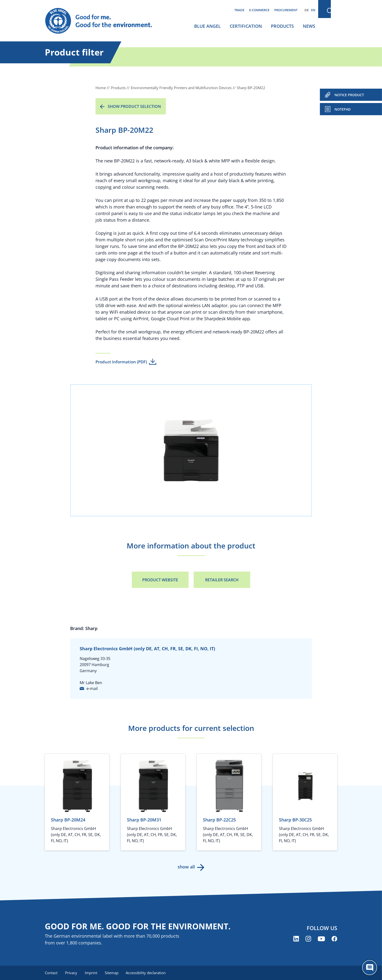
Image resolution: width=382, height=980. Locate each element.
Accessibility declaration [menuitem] (147, 973)
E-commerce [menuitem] (259, 10)
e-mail (92, 688)
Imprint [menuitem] (91, 973)
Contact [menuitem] (51, 973)
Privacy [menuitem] (71, 973)
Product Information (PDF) (121, 362)
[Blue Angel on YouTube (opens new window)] (321, 939)
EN (313, 10)
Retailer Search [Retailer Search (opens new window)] (222, 580)
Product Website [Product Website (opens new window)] (160, 580)
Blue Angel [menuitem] (207, 26)
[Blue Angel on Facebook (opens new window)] (334, 939)
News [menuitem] (309, 26)
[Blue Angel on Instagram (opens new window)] (308, 939)
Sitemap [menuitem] (112, 973)
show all (186, 867)
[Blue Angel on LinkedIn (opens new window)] (296, 939)
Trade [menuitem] (239, 10)
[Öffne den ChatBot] (370, 968)
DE (307, 10)
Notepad (343, 109)
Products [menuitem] (282, 26)
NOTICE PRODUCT (349, 95)
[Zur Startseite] (103, 21)
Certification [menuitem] (246, 26)
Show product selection (134, 106)
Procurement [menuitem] (286, 10)
